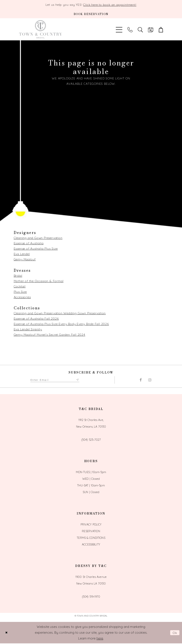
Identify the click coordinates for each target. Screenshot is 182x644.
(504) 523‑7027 (91, 440)
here (100, 639)
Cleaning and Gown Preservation (38, 238)
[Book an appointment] (91, 14)
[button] (161, 29)
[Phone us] (130, 29)
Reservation (91, 532)
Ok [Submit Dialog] (175, 633)
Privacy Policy (91, 525)
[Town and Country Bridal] (41, 29)
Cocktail (20, 286)
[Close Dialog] (7, 633)
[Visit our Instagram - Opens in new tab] (150, 380)
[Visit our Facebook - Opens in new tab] (141, 380)
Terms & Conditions (91, 538)
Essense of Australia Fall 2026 (36, 319)
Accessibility (91, 545)
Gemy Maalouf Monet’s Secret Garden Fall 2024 (50, 335)
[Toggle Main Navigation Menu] (119, 29)
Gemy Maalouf (25, 259)
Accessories (22, 297)
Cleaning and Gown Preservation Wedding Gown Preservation (60, 313)
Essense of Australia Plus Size (36, 249)
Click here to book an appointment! (110, 5)
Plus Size (20, 292)
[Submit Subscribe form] (83, 380)
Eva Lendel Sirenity (28, 329)
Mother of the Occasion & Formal (39, 281)
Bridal (18, 276)
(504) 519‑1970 (91, 597)
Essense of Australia (29, 243)
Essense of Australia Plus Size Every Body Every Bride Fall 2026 (61, 324)
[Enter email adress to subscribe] (57, 380)
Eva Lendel (22, 254)
